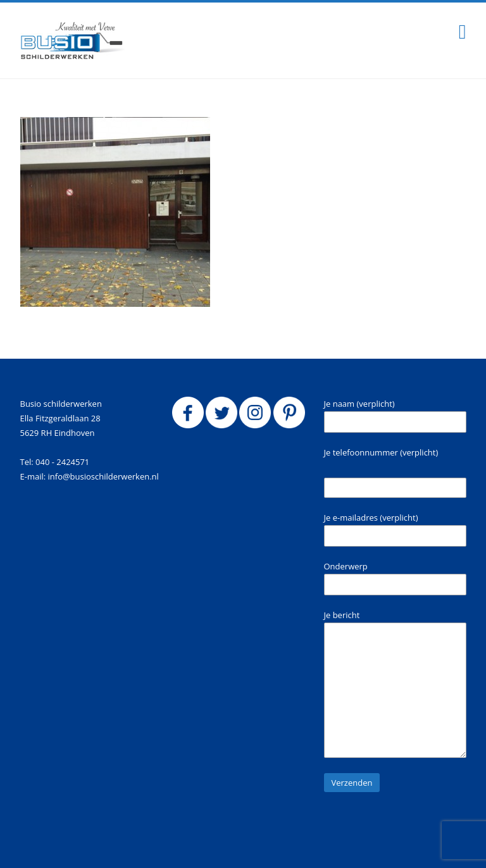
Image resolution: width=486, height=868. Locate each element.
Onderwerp (395, 578)
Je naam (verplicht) (395, 415)
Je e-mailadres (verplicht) (395, 529)
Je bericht (395, 684)
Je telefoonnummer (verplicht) (381, 452)
